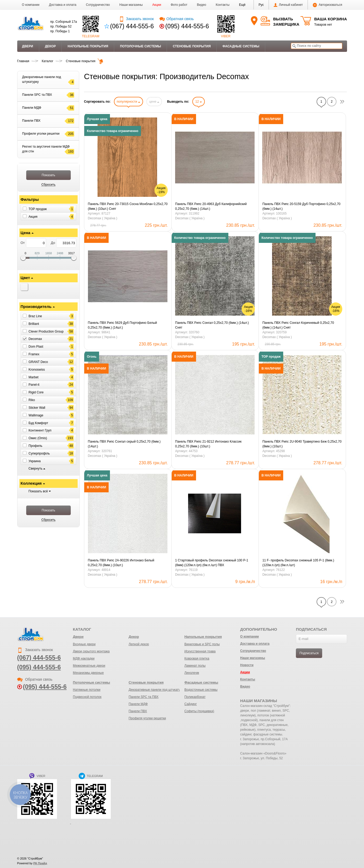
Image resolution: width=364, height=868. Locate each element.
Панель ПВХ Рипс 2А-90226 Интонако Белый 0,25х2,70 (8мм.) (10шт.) (121, 563)
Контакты (223, 5)
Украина (35, 461)
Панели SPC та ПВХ (143, 697)
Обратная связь (177, 19)
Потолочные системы (141, 46)
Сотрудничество (98, 5)
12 (199, 102)
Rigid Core (36, 392)
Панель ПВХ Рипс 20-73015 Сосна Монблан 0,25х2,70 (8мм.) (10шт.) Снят (128, 206)
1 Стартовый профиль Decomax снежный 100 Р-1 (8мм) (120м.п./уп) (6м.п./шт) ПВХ (212, 563)
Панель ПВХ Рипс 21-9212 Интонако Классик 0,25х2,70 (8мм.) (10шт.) (208, 444)
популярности (128, 102)
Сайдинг (191, 704)
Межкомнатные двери (89, 666)
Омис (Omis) (38, 438)
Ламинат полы (195, 666)
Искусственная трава (200, 651)
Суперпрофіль (39, 453)
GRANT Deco (38, 362)
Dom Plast (36, 347)
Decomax (35, 339)
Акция (33, 216)
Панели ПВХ (138, 711)
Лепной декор (139, 644)
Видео (201, 5)
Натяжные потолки (87, 690)
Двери (28, 46)
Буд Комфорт (38, 423)
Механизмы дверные (88, 673)
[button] (242, 5)
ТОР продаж (38, 209)
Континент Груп (40, 430)
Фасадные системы (241, 46)
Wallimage (36, 415)
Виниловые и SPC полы (202, 644)
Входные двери (84, 644)
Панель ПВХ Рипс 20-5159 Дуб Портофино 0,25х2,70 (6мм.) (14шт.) (301, 206)
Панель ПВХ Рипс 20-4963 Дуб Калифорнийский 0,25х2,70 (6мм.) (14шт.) (211, 206)
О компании (31, 5)
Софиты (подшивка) (199, 711)
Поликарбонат (195, 697)
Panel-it (34, 385)
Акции (157, 5)
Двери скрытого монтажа (91, 651)
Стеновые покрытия (192, 46)
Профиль (35, 446)
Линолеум (192, 673)
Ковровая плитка (197, 658)
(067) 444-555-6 (132, 26)
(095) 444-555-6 (187, 26)
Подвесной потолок (87, 697)
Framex (34, 354)
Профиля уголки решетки (147, 718)
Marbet (34, 377)
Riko (32, 400)
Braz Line (35, 316)
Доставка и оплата (63, 5)
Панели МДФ (138, 704)
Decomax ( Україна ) (103, 218)
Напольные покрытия (88, 46)
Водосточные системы (201, 690)
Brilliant (34, 324)
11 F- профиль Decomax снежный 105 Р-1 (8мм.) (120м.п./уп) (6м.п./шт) (298, 563)
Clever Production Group (46, 331)
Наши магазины (131, 5)
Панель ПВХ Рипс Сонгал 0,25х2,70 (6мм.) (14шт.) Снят (212, 325)
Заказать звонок (136, 19)
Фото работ (179, 5)
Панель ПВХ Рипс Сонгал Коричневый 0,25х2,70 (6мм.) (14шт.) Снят (298, 325)
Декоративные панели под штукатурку (157, 690)
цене (154, 102)
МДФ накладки (84, 658)
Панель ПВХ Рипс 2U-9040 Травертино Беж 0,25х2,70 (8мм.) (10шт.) (302, 444)
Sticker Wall (37, 408)
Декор (50, 46)
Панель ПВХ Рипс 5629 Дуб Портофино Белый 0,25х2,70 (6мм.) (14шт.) (123, 325)
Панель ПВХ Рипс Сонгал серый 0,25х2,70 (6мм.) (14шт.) (124, 444)
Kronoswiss (37, 370)
